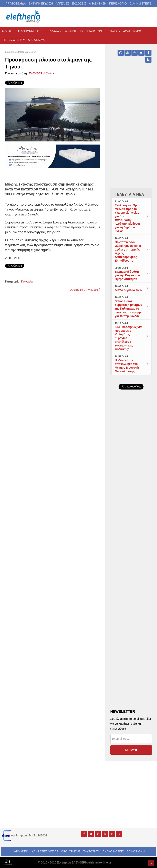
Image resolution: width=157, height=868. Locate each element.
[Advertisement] (131, 482)
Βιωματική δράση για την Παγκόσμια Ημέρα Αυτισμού (128, 275)
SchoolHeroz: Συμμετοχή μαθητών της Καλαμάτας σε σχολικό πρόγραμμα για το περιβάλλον (129, 309)
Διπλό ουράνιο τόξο (128, 290)
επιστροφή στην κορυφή (85, 290)
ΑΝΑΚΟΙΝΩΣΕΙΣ (113, 851)
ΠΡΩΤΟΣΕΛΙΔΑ (16, 3)
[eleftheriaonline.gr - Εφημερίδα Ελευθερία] (24, 17)
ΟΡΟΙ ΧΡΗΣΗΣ (71, 851)
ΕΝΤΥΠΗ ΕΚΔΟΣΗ (41, 3)
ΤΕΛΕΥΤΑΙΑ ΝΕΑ (130, 194)
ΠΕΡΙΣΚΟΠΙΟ (118, 3)
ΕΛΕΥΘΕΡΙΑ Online (42, 73)
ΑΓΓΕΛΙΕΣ (62, 3)
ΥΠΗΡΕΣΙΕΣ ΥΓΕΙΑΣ (45, 851)
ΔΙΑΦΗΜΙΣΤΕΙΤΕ (141, 3)
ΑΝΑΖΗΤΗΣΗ (98, 3)
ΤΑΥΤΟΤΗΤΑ (92, 851)
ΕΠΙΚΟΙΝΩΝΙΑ (136, 851)
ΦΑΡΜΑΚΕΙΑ (20, 851)
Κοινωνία (27, 281)
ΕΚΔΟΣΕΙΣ (79, 3)
